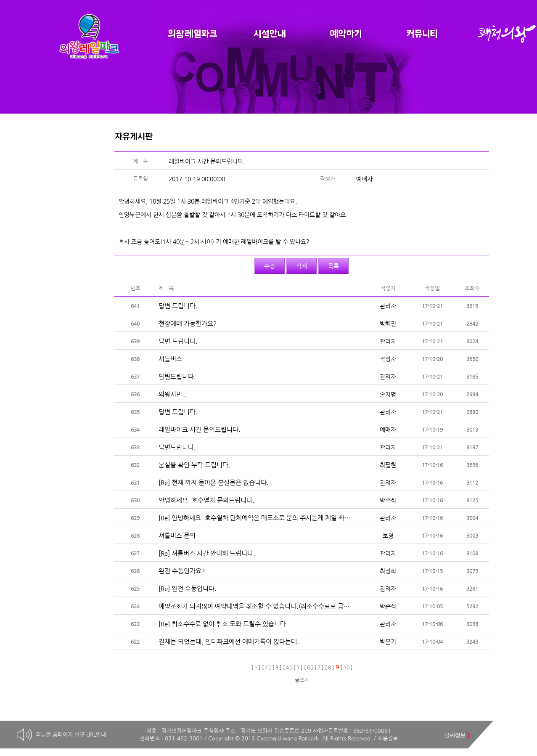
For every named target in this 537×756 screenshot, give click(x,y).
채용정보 (388, 738)
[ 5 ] (298, 667)
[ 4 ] (287, 667)
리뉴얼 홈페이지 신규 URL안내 (71, 734)
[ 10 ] (347, 667)
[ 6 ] (308, 667)
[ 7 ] (319, 667)
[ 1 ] (256, 667)
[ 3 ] (277, 667)
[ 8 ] (329, 667)
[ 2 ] (266, 667)
